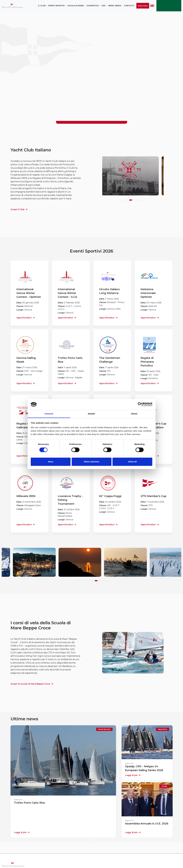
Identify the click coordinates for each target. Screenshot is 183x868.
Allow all (132, 462)
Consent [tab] (49, 414)
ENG (152, 6)
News (111, 6)
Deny (51, 462)
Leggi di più (22, 832)
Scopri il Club (19, 209)
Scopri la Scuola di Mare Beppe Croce (32, 684)
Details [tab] (92, 414)
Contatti (129, 6)
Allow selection (91, 462)
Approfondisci (26, 318)
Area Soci (143, 6)
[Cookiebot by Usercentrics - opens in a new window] (140, 404)
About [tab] (134, 414)
